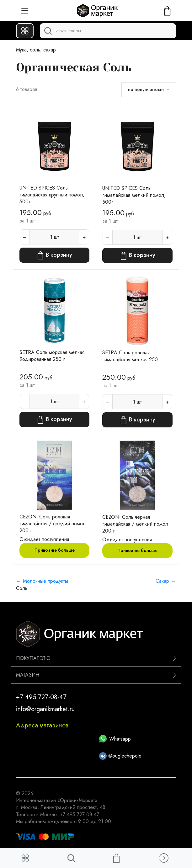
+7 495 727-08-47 (41, 697)
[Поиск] (108, 31)
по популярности (146, 89)
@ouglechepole (120, 756)
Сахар (162, 581)
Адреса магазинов (42, 725)
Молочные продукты (45, 581)
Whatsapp (115, 739)
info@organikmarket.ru (45, 709)
